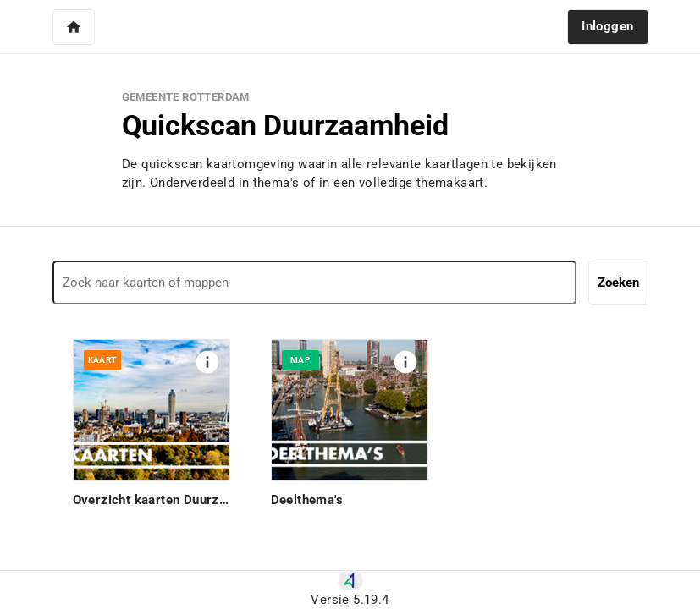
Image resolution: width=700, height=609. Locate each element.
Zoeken (618, 283)
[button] (74, 27)
